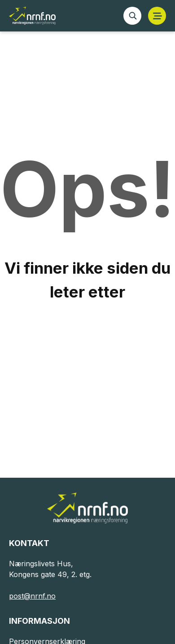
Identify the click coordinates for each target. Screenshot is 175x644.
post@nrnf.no (32, 596)
